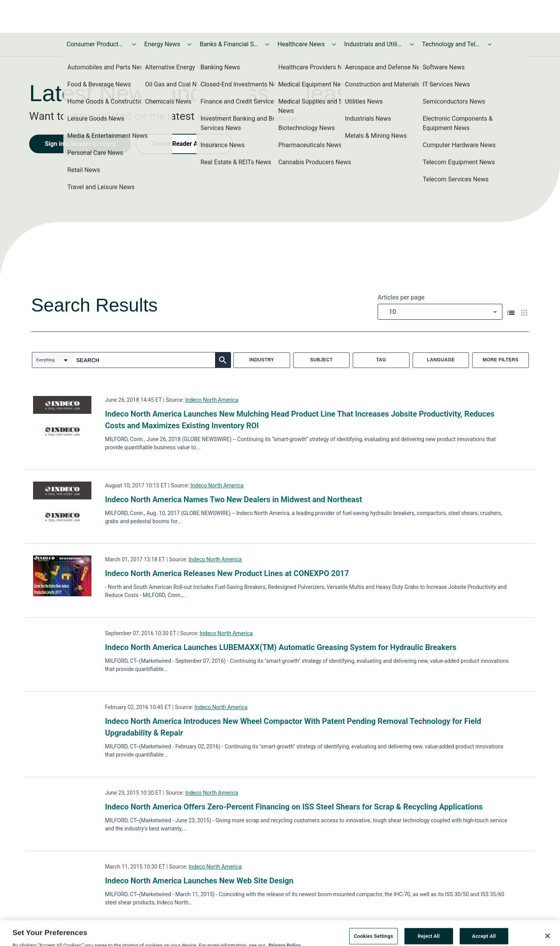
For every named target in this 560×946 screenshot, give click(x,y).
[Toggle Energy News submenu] (189, 44)
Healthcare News (301, 44)
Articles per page (401, 297)
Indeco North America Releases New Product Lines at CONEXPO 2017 (227, 573)
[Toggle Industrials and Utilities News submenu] (412, 44)
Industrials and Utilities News (373, 44)
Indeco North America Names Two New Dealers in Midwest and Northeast (234, 499)
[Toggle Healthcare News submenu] (334, 44)
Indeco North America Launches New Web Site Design (199, 881)
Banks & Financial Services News (229, 44)
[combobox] (440, 312)
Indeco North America (212, 400)
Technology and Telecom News (451, 44)
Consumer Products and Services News (96, 44)
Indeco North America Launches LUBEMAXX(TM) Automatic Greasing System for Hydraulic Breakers (281, 647)
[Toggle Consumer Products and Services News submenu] (134, 44)
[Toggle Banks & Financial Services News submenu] (267, 44)
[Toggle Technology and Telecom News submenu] (490, 44)
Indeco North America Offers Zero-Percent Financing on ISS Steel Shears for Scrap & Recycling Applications (294, 807)
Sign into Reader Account (80, 144)
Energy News (162, 44)
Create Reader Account (184, 144)
